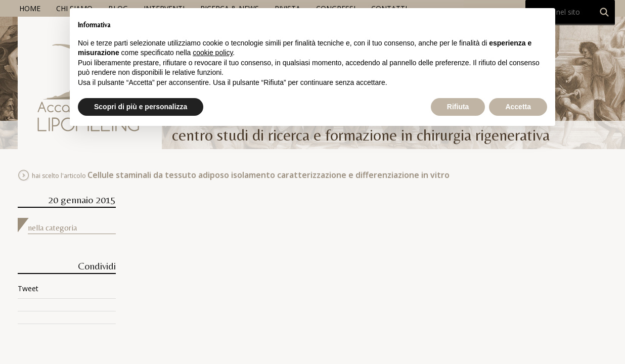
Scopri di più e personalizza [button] (141, 107)
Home (30, 8)
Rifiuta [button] (458, 107)
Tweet (28, 288)
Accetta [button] (518, 107)
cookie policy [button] (213, 53)
